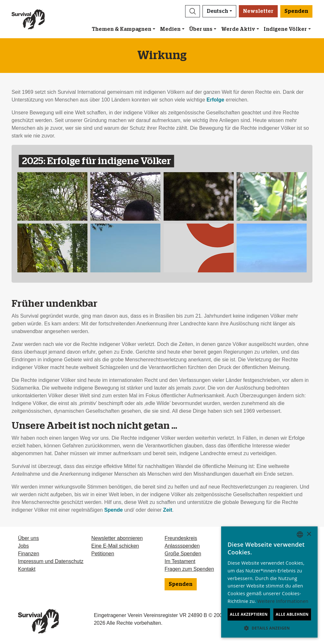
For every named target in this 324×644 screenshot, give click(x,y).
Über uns (201, 29)
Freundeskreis (181, 538)
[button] (193, 11)
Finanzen (29, 554)
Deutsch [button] (217, 11)
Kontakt (27, 569)
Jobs (23, 546)
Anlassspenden (182, 546)
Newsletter (258, 11)
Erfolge (216, 100)
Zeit (167, 510)
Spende (113, 510)
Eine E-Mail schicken (115, 546)
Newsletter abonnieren (117, 538)
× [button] (309, 534)
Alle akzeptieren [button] (249, 614)
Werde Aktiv (238, 29)
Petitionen (103, 554)
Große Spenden (183, 554)
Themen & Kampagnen (122, 29)
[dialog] (269, 582)
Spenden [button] (296, 11)
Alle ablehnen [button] (292, 614)
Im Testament (180, 561)
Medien (170, 29)
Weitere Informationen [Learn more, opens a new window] (283, 601)
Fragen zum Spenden (189, 569)
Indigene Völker (285, 29)
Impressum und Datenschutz (51, 561)
